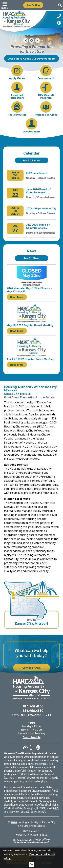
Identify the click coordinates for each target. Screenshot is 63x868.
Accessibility (38, 826)
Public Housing (34, 473)
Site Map (23, 826)
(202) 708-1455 (37, 778)
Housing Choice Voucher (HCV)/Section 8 (30, 477)
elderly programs (36, 489)
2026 (14, 822)
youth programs (48, 485)
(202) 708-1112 (11, 778)
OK (32, 864)
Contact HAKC (32, 668)
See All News (32, 258)
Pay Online (33, 5)
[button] (5, 5)
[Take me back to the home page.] (23, 20)
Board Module (32, 737)
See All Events (32, 160)
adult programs (14, 489)
